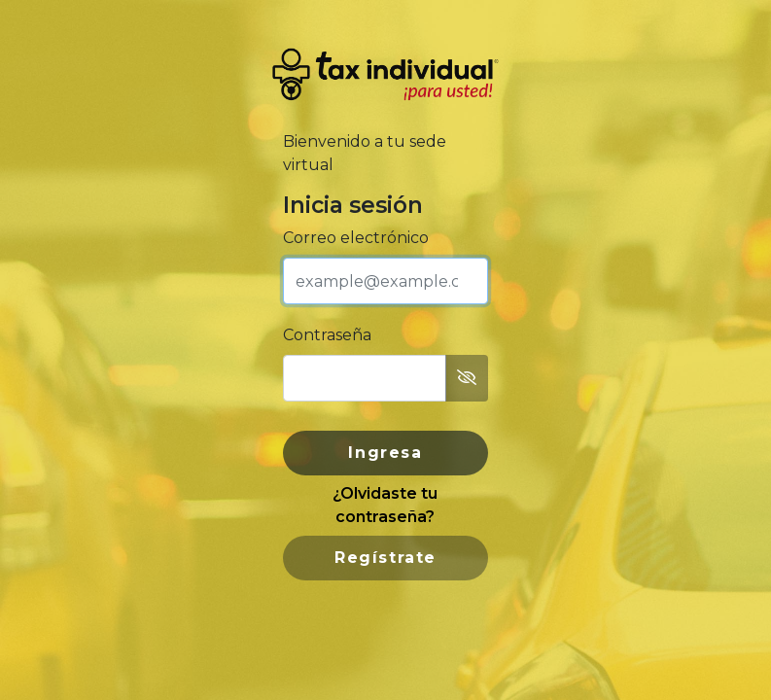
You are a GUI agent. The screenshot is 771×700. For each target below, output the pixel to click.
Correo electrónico (356, 238)
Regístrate (385, 558)
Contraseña (327, 335)
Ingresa (385, 453)
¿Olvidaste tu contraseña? (385, 505)
